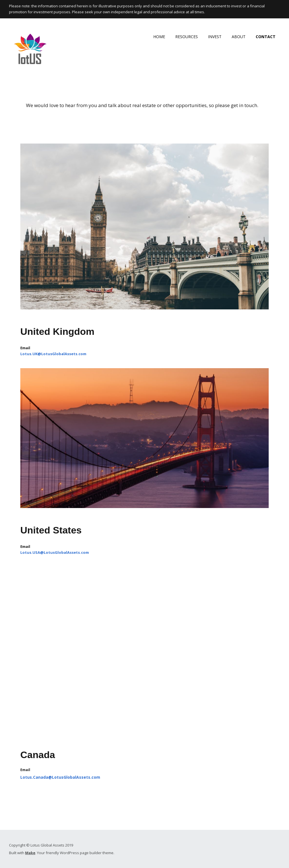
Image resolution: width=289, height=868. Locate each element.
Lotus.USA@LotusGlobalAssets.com (55, 552)
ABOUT (239, 37)
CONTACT (266, 37)
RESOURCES (187, 37)
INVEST (215, 37)
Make (30, 853)
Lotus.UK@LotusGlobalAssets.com (53, 354)
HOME (159, 37)
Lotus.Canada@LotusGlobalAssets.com (60, 777)
